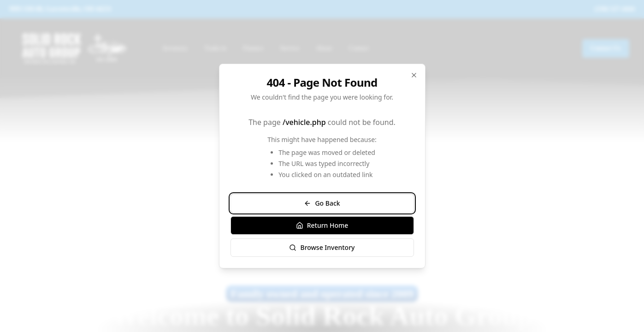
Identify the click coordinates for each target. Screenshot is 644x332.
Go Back (322, 203)
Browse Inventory (322, 247)
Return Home (322, 225)
